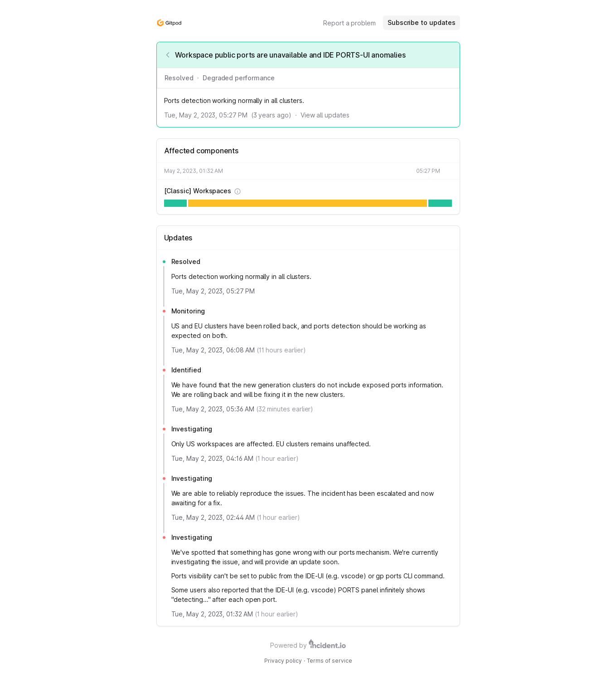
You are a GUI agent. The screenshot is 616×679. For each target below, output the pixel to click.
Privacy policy (283, 661)
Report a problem (349, 23)
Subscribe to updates (422, 22)
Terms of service (330, 661)
